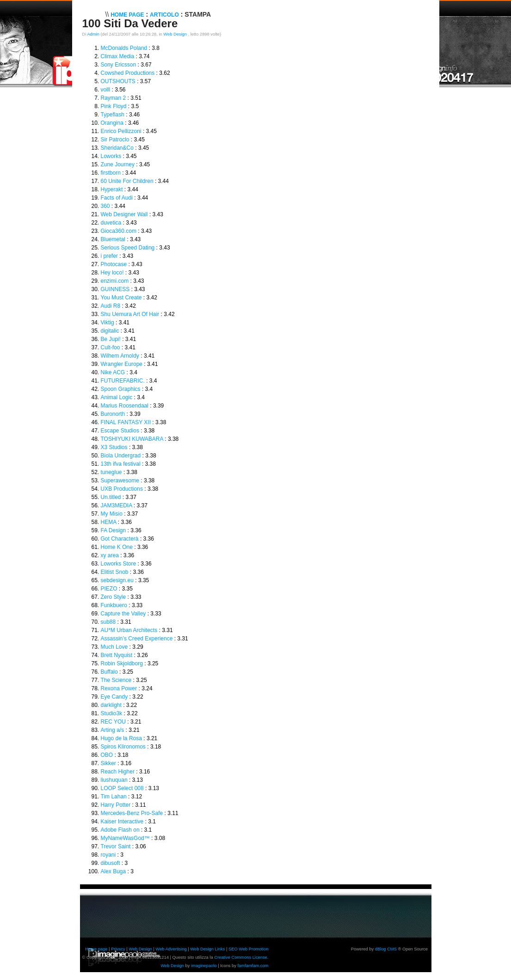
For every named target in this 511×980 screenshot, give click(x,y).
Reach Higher (118, 772)
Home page (96, 949)
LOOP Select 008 (122, 788)
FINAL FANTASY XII (126, 422)
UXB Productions (122, 489)
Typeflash (113, 115)
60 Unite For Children (127, 181)
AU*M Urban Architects (129, 630)
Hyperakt (112, 189)
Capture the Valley (123, 614)
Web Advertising (171, 949)
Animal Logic (117, 397)
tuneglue (111, 472)
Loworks (111, 156)
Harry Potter (116, 805)
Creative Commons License (241, 957)
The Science (116, 680)
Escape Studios (120, 431)
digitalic (110, 331)
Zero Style (114, 597)
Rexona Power (119, 688)
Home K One (117, 547)
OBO (107, 755)
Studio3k (112, 713)
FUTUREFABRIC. (123, 381)
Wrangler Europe (122, 364)
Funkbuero (114, 605)
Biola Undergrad (121, 456)
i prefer (109, 256)
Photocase (114, 264)
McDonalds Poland (124, 48)
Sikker (108, 763)
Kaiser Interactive (122, 822)
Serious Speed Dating (128, 248)
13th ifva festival (121, 464)
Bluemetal (113, 239)
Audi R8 (111, 306)
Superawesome (120, 481)
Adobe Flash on (120, 830)
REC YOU (113, 722)
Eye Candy (114, 697)
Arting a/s (113, 730)
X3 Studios (114, 447)
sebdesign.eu (117, 580)
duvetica (111, 223)
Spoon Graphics (121, 389)
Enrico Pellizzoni (121, 131)
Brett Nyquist (117, 655)
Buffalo (109, 672)
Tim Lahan (114, 797)
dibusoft (111, 863)
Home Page (127, 15)
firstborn (111, 173)
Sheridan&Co (117, 148)
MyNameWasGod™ (125, 838)
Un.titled (111, 497)
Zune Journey (118, 164)
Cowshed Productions (128, 73)
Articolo (164, 15)
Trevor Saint (116, 846)
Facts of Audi (117, 198)
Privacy (118, 949)
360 (105, 206)
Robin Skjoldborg (122, 663)
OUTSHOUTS (118, 81)
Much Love (114, 647)
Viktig (108, 323)
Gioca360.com (119, 231)
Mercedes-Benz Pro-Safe (132, 813)
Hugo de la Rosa (121, 738)
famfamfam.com (253, 966)
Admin (93, 34)
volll (106, 90)
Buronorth (113, 414)
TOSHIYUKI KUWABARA (132, 439)
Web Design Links (207, 949)
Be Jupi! (111, 339)
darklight (111, 705)
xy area (110, 555)
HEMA (109, 522)
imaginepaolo (204, 966)
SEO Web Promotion (248, 949)
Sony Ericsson (119, 65)
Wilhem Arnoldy (120, 356)
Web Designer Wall (124, 214)
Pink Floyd (114, 106)
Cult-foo (111, 347)
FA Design (114, 530)
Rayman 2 (114, 98)
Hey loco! (112, 273)
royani (108, 855)
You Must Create (121, 298)
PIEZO (109, 589)
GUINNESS (115, 289)
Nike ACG (113, 372)
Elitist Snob (115, 572)
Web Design (175, 34)
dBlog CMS (386, 949)
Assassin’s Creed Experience (137, 639)
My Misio (112, 514)
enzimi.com (115, 281)
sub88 (108, 622)
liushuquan (114, 780)
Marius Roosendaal (125, 406)
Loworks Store (119, 564)
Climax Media (118, 56)
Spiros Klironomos (123, 747)
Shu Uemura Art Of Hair (130, 314)
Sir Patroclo (115, 140)
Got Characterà (120, 539)
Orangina (112, 123)
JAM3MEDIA (117, 505)
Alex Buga (114, 871)
